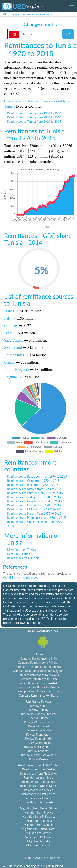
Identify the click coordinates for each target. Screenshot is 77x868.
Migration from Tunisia (22, 550)
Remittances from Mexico (38, 769)
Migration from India (39, 821)
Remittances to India (38, 798)
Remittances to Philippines (39, 794)
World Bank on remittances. (21, 578)
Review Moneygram (39, 734)
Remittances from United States (38, 765)
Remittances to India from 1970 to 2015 (33, 485)
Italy (7, 318)
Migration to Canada (38, 845)
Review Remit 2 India (39, 739)
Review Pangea (39, 759)
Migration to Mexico (39, 833)
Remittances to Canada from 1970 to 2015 (34, 501)
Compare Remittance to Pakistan (39, 663)
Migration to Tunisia (20, 554)
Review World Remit (39, 743)
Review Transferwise (39, 730)
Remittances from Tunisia (23, 558)
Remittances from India (39, 778)
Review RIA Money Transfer (39, 714)
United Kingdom (17, 370)
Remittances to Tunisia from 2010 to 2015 (34, 121)
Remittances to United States (39, 786)
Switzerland (13, 348)
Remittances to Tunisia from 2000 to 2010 (34, 117)
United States (14, 355)
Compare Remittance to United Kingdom (38, 671)
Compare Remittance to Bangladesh (38, 683)
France (9, 311)
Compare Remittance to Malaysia (39, 675)
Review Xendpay (38, 751)
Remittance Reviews (39, 702)
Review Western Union (38, 722)
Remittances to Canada (38, 802)
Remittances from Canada (39, 782)
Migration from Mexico (38, 812)
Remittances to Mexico (39, 790)
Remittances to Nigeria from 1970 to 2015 (34, 513)
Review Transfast (38, 726)
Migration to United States (39, 829)
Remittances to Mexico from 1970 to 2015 (34, 489)
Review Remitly (39, 710)
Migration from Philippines (38, 817)
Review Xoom (39, 706)
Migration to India (38, 841)
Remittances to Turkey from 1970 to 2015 (34, 497)
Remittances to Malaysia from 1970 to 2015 (35, 509)
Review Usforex (39, 718)
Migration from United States (38, 808)
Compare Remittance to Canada (38, 691)
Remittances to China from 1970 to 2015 (33, 481)
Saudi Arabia (14, 340)
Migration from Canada (39, 825)
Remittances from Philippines (38, 773)
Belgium (10, 377)
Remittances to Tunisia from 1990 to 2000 (34, 113)
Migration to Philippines (39, 837)
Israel (8, 333)
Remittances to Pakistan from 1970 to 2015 (35, 493)
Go (68, 34)
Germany (11, 326)
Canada (10, 362)
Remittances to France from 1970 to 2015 (34, 505)
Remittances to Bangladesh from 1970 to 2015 (37, 477)
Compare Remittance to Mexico (39, 687)
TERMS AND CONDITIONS (43, 858)
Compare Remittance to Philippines (39, 667)
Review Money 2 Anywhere (38, 755)
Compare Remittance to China (39, 679)
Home (39, 654)
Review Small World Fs (39, 747)
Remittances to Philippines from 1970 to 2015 (36, 518)
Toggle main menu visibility (72, 4)
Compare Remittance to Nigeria (39, 695)
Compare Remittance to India (38, 658)
